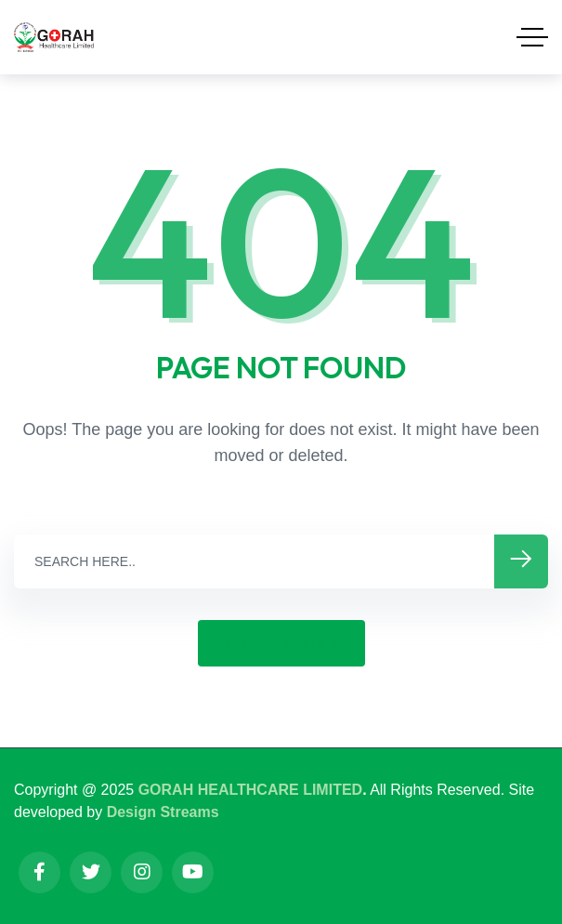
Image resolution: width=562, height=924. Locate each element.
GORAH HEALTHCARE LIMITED (250, 790)
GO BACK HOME (281, 643)
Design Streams (163, 812)
